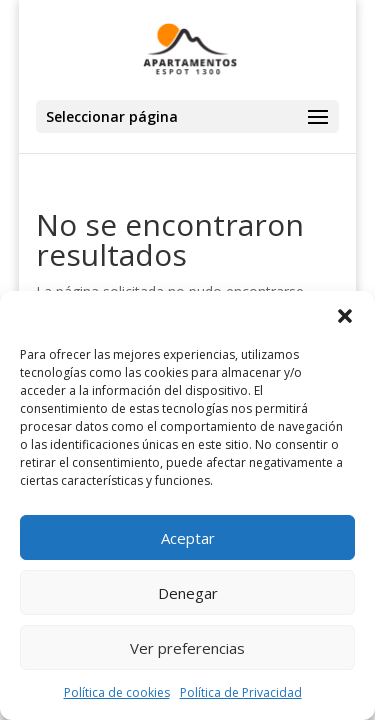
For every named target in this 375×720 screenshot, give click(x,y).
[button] (345, 316)
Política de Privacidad (241, 692)
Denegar (188, 593)
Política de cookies (117, 692)
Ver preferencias (187, 648)
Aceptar (188, 538)
